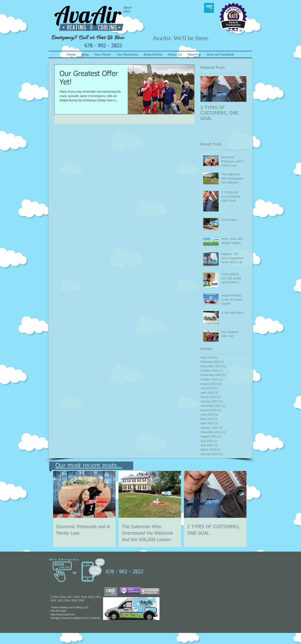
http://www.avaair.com (63, 615)
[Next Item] (240, 89)
